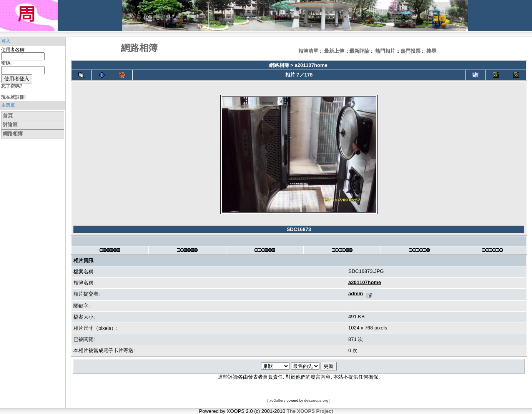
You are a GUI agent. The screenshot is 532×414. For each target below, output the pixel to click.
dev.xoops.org (316, 401)
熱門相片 (385, 51)
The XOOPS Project (310, 411)
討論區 (10, 124)
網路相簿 (13, 134)
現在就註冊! (13, 97)
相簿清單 (308, 51)
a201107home (311, 65)
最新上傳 (334, 51)
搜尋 (431, 51)
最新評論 (359, 51)
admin (356, 293)
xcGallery (278, 401)
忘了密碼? (12, 86)
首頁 (8, 116)
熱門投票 (411, 51)
